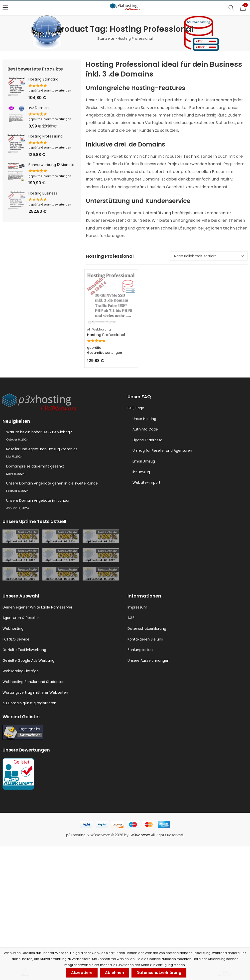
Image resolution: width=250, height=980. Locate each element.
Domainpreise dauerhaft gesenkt (35, 466)
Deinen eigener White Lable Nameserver (37, 607)
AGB (131, 618)
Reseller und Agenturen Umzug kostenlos (42, 449)
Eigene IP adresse (147, 440)
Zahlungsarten (140, 650)
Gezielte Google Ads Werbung (28, 660)
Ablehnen (115, 973)
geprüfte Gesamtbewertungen (50, 90)
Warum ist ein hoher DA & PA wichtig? (39, 432)
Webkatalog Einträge (21, 671)
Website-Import (146, 482)
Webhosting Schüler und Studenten (34, 682)
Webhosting (102, 329)
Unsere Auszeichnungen (148, 660)
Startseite (106, 38)
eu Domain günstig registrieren (29, 703)
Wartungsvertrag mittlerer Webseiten (35, 692)
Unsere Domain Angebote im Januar (38, 500)
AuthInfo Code (145, 429)
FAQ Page (136, 408)
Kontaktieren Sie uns (145, 639)
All (89, 329)
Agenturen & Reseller (21, 618)
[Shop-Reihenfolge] (209, 256)
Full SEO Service (16, 639)
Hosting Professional (106, 335)
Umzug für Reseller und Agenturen (162, 450)
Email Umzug (144, 461)
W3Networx (141, 835)
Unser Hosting (144, 419)
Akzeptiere (82, 973)
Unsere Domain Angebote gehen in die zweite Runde (52, 483)
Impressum (137, 607)
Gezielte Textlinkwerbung (24, 650)
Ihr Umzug (141, 472)
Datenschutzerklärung (147, 628)
